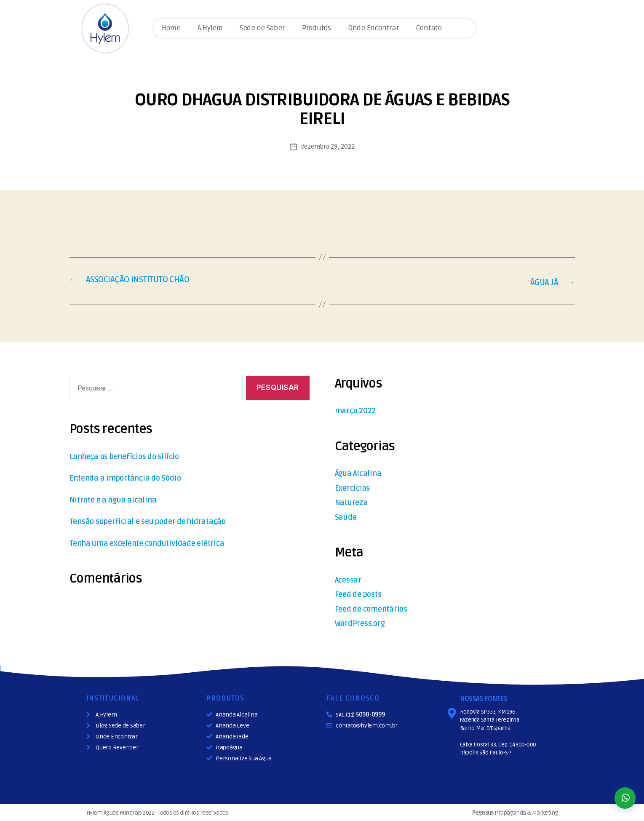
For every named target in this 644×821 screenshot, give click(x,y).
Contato (429, 28)
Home (171, 28)
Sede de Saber (262, 28)
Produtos (317, 28)
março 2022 (359, 409)
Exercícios (355, 487)
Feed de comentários (377, 608)
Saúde (347, 516)
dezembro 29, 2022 (328, 147)
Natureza (354, 501)
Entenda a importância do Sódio (134, 477)
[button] (625, 798)
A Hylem (210, 28)
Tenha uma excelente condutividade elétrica (160, 542)
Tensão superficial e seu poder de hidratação (160, 520)
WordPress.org (364, 622)
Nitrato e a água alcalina (119, 499)
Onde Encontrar (374, 28)
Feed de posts (362, 593)
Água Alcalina (362, 472)
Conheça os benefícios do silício (134, 455)
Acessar (350, 579)
